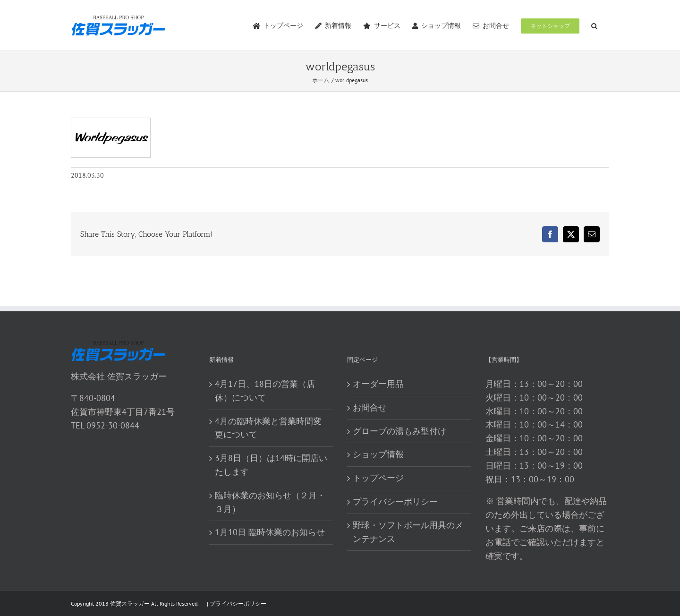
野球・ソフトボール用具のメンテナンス (408, 532)
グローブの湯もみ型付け (399, 431)
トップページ (378, 478)
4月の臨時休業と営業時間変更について (268, 428)
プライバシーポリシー (395, 501)
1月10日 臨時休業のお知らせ (270, 532)
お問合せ (370, 407)
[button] (594, 25)
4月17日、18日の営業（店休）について (265, 391)
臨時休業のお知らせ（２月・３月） (270, 502)
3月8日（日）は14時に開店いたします (271, 465)
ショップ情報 (378, 454)
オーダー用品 (378, 384)
